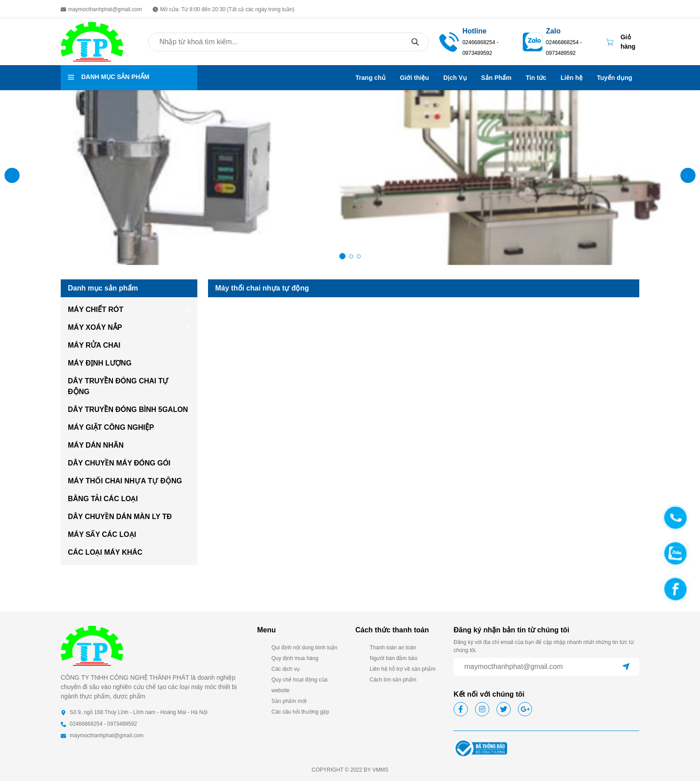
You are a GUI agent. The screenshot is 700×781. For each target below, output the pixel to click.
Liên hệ (572, 78)
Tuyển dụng (615, 78)
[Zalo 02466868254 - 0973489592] (571, 41)
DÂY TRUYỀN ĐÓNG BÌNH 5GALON (128, 409)
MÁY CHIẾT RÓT (96, 309)
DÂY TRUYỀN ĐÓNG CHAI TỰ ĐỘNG (118, 386)
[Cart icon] (623, 42)
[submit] (626, 667)
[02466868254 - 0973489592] (449, 41)
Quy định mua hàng (295, 658)
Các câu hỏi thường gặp (300, 712)
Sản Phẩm (496, 78)
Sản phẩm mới (289, 701)
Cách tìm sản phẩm (393, 680)
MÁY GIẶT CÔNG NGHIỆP (111, 427)
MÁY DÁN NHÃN (96, 445)
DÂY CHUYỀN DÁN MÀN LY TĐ (120, 517)
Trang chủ (370, 78)
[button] (688, 175)
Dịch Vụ (455, 78)
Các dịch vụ (285, 669)
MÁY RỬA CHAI (94, 345)
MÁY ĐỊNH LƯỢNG (100, 363)
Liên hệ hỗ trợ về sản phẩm (402, 669)
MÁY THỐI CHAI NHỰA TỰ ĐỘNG (125, 481)
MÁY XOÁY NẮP (95, 327)
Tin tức (536, 78)
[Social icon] (461, 709)
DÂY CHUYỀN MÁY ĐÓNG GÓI (119, 463)
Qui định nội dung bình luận (304, 648)
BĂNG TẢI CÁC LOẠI (103, 499)
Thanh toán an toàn (393, 648)
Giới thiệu (415, 78)
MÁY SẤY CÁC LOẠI (102, 534)
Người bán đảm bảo (394, 658)
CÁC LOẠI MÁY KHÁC (105, 552)
